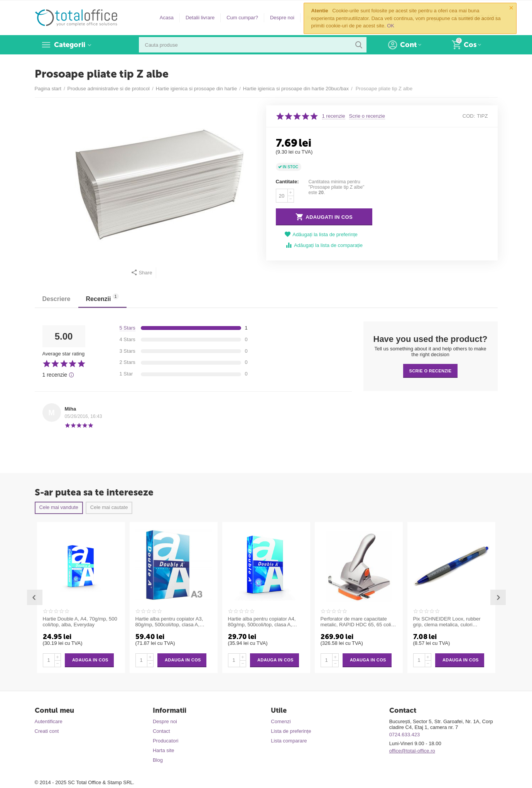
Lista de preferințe (291, 731)
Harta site (164, 750)
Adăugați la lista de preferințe (321, 234)
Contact (161, 731)
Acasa (167, 18)
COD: (469, 116)
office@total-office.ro (412, 751)
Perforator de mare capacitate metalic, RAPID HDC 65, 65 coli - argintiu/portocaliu (357, 622)
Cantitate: (287, 182)
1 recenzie (334, 116)
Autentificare (49, 721)
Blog (158, 760)
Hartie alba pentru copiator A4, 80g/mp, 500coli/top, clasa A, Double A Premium (262, 622)
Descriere (57, 299)
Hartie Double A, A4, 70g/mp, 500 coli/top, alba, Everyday (80, 622)
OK (391, 26)
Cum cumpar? (242, 18)
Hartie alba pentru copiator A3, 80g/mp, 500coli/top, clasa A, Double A (169, 622)
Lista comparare (289, 741)
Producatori (166, 741)
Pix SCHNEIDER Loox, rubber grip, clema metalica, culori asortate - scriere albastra (447, 622)
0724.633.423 (405, 735)
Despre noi (282, 18)
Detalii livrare (200, 18)
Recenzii (102, 298)
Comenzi (281, 721)
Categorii (70, 45)
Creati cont (47, 731)
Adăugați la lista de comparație (324, 245)
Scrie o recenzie (367, 116)
